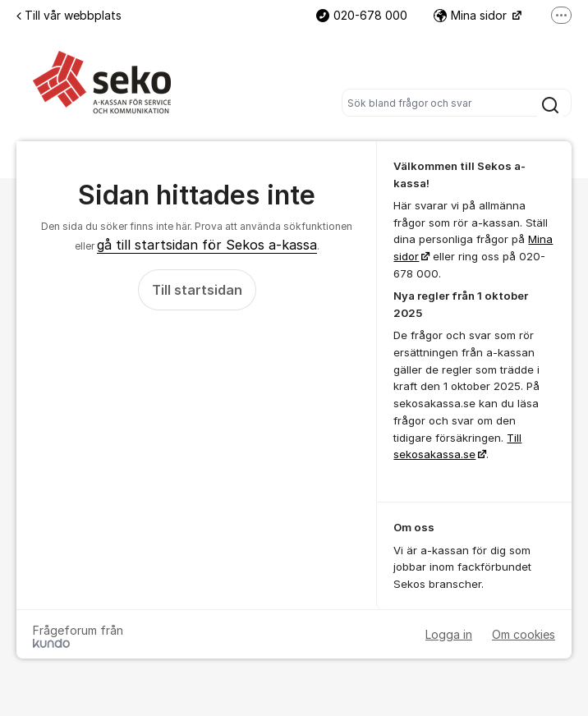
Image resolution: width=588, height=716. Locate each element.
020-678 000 (362, 15)
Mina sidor (472, 15)
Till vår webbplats (69, 15)
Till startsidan (197, 290)
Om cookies (524, 634)
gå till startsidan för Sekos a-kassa (207, 245)
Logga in (449, 634)
